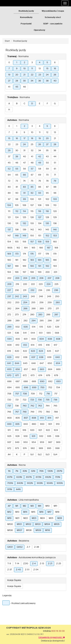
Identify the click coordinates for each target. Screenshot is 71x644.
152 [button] (47, 236)
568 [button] (57, 333)
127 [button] (40, 217)
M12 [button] (9, 512)
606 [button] (50, 339)
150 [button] (32, 236)
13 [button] (40, 69)
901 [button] (50, 424)
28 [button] (17, 81)
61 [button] (55, 169)
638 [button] (41, 357)
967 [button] (50, 442)
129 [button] (55, 217)
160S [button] (10, 248)
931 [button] (34, 436)
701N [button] (58, 477)
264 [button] (17, 309)
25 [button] (32, 145)
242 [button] (17, 297)
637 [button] (33, 357)
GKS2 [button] (20, 547)
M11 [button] (55, 506)
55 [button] (17, 169)
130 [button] (9, 223)
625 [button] (49, 351)
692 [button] (50, 382)
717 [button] (56, 394)
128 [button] (47, 217)
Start (7, 41)
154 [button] (9, 242)
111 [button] (9, 211)
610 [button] (17, 345)
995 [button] (49, 448)
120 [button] (55, 211)
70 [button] (47, 175)
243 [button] (25, 297)
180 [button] (9, 260)
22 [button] (32, 75)
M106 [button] (10, 530)
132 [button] (24, 223)
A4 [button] (9, 455)
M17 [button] (49, 512)
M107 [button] (19, 530)
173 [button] (17, 254)
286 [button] (48, 315)
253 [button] (17, 303)
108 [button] (40, 205)
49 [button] (40, 163)
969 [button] (58, 442)
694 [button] (9, 388)
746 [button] (9, 412)
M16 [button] (41, 512)
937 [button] (9, 442)
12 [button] (47, 132)
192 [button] (47, 266)
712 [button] (41, 394)
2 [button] (24, 63)
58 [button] (40, 169)
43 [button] (47, 157)
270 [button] (50, 309)
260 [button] (58, 303)
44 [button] (55, 157)
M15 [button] (33, 512)
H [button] (9, 110)
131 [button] (17, 223)
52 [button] (9, 169)
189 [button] (24, 266)
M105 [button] (57, 524)
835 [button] (17, 424)
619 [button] (9, 351)
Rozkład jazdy (20, 41)
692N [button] (48, 477)
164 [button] (26, 248)
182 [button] (24, 260)
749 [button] (32, 412)
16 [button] (55, 69)
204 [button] (25, 278)
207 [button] (49, 278)
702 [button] (50, 388)
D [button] (32, 104)
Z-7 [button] (28, 547)
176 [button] (32, 254)
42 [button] (40, 157)
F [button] (47, 104)
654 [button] (58, 363)
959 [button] (42, 442)
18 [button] (32, 138)
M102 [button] (28, 524)
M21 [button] (17, 518)
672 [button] (25, 375)
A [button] (9, 104)
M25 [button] (51, 518)
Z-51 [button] (27, 570)
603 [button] (34, 339)
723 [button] (32, 400)
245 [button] (33, 297)
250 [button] (57, 297)
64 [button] (9, 175)
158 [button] (40, 242)
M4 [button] (40, 506)
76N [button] (41, 471)
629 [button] (9, 357)
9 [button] (17, 69)
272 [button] (9, 315)
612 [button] (25, 345)
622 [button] (25, 351)
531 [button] (9, 333)
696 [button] (26, 388)
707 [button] (17, 394)
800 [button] (9, 418)
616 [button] (48, 345)
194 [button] (9, 272)
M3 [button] (32, 506)
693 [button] (58, 382)
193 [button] (55, 266)
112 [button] (17, 211)
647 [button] (42, 363)
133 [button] (32, 223)
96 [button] (55, 193)
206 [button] (41, 278)
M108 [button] (29, 530)
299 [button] (9, 327)
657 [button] (26, 369)
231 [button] (25, 290)
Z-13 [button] (42, 564)
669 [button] (58, 369)
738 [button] (17, 406)
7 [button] (9, 69)
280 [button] (32, 315)
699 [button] (34, 388)
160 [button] (55, 242)
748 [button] (25, 412)
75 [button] (32, 181)
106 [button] (24, 205)
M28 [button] (60, 518)
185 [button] (47, 260)
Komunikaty (26, 17)
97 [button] (9, 199)
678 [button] (56, 375)
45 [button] (17, 87)
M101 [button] (19, 524)
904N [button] (50, 483)
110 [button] (55, 205)
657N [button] (29, 477)
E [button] (40, 104)
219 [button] (17, 284)
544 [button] (33, 333)
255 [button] (33, 303)
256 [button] (41, 303)
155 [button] (17, 242)
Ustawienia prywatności (52, 637)
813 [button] (42, 418)
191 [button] (40, 266)
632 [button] (17, 357)
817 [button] (57, 418)
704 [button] (58, 388)
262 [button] (9, 309)
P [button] (24, 455)
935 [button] (49, 436)
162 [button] (18, 248)
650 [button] (50, 363)
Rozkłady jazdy (26, 11)
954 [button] (34, 442)
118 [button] (47, 211)
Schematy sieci (53, 17)
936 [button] (57, 436)
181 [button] (17, 260)
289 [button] (17, 321)
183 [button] (32, 260)
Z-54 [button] (36, 570)
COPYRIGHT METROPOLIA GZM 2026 (29, 628)
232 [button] (32, 290)
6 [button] (55, 63)
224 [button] (49, 284)
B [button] (17, 104)
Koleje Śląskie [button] (14, 586)
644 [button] (17, 363)
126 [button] (32, 217)
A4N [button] (18, 489)
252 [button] (9, 303)
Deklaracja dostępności (53, 641)
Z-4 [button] (34, 564)
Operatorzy (39, 30)
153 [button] (55, 236)
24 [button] (47, 75)
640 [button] (58, 357)
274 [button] (24, 315)
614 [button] (33, 345)
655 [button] (9, 369)
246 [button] (41, 297)
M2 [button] (24, 506)
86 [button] (40, 187)
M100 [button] (10, 524)
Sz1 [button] (32, 455)
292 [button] (25, 321)
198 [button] (32, 272)
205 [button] (33, 278)
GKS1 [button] (10, 547)
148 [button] (17, 236)
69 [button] (40, 175)
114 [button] (24, 211)
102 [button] (47, 199)
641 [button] (9, 363)
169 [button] (9, 254)
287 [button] (56, 315)
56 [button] (24, 169)
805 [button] (18, 418)
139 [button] (24, 230)
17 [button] (24, 138)
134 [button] (40, 223)
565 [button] (49, 333)
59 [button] (47, 169)
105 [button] (17, 205)
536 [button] (17, 333)
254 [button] (25, 303)
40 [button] (55, 81)
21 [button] (24, 75)
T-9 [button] (9, 564)
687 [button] (18, 382)
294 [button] (34, 321)
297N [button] (59, 471)
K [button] (17, 455)
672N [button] (39, 477)
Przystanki (26, 24)
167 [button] (49, 248)
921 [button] (40, 430)
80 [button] (9, 187)
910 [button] (58, 424)
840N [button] (20, 483)
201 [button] (55, 272)
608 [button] (58, 339)
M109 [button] (38, 530)
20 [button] (17, 75)
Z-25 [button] (59, 564)
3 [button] (32, 63)
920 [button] (32, 430)
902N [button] (30, 483)
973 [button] (17, 448)
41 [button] (9, 87)
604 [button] (42, 339)
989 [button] (41, 448)
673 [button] (33, 375)
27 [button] (9, 81)
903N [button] (40, 483)
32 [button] (32, 151)
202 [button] (9, 278)
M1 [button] (17, 506)
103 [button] (55, 199)
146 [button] (55, 230)
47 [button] (24, 163)
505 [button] (26, 327)
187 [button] (9, 266)
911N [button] (10, 489)
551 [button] (41, 333)
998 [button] (57, 448)
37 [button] (9, 157)
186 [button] (55, 260)
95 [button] (47, 193)
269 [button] (42, 309)
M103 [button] (38, 524)
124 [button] (17, 217)
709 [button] (33, 394)
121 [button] (9, 217)
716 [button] (48, 394)
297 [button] (58, 321)
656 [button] (18, 369)
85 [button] (32, 187)
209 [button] (9, 284)
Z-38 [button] (37, 547)
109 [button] (47, 205)
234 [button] (40, 290)
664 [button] (50, 369)
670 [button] (9, 375)
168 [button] (56, 248)
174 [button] (24, 254)
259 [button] (50, 303)
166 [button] (41, 248)
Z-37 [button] (10, 570)
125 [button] (24, 217)
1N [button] (9, 471)
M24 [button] (42, 518)
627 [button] (57, 351)
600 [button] (18, 339)
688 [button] (26, 382)
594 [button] (9, 339)
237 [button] (9, 297)
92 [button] (32, 193)
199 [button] (40, 272)
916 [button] (24, 430)
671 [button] (17, 375)
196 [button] (17, 272)
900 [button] (42, 424)
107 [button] (32, 205)
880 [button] (34, 424)
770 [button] (40, 412)
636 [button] (25, 357)
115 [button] (32, 211)
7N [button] (17, 471)
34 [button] (32, 81)
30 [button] (24, 81)
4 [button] (40, 63)
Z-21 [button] (50, 564)
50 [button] (47, 163)
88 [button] (55, 187)
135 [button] (47, 223)
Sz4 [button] (55, 455)
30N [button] (25, 471)
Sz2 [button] (40, 455)
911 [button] (9, 430)
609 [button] (9, 345)
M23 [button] (34, 518)
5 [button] (47, 63)
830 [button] (9, 424)
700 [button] (42, 388)
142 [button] (32, 230)
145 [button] (47, 230)
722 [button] (25, 400)
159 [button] (47, 242)
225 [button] (56, 284)
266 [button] (25, 309)
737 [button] (9, 406)
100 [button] (32, 199)
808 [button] (34, 418)
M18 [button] (57, 512)
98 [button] (17, 199)
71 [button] (55, 175)
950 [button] (25, 442)
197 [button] (24, 272)
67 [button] (32, 175)
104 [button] (9, 205)
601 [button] (26, 339)
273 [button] (17, 315)
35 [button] (47, 151)
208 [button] (57, 278)
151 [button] (40, 236)
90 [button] (17, 193)
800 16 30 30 (58, 631)
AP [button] (9, 506)
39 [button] (17, 157)
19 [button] (9, 75)
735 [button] (48, 400)
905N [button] (60, 483)
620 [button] (17, 351)
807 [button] (26, 418)
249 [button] (49, 297)
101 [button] (40, 199)
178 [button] (47, 254)
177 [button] (40, 254)
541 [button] (25, 333)
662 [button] (34, 369)
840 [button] (26, 424)
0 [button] (9, 63)
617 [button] (56, 345)
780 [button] (48, 412)
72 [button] (9, 181)
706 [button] (9, 394)
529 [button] (57, 327)
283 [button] (40, 315)
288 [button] (9, 321)
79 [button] (55, 181)
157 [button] (32, 242)
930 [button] (26, 436)
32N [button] (33, 471)
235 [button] (48, 290)
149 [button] (24, 236)
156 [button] (24, 242)
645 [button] (25, 363)
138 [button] (17, 230)
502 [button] (17, 327)
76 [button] (40, 181)
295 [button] (42, 321)
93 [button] (40, 193)
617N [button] (10, 477)
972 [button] (9, 448)
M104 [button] (47, 524)
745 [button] (55, 406)
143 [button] (40, 230)
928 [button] (17, 436)
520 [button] (49, 327)
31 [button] (24, 151)
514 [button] (34, 327)
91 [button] (24, 193)
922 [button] (48, 430)
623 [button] (33, 351)
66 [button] (24, 175)
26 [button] (55, 75)
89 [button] (9, 193)
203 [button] (17, 278)
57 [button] (32, 169)
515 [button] (41, 327)
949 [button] (17, 442)
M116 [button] (48, 530)
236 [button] (56, 290)
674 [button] (40, 375)
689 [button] (34, 382)
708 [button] (25, 394)
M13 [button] (17, 512)
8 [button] (17, 132)
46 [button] (24, 87)
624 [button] (41, 351)
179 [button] (55, 254)
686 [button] (9, 382)
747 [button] (17, 412)
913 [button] (17, 430)
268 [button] (34, 309)
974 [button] (25, 448)
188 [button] (17, 266)
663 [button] (42, 369)
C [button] (24, 104)
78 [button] (47, 181)
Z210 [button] (26, 564)
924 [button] (56, 430)
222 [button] (33, 284)
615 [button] (40, 345)
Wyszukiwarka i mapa (53, 11)
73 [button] (17, 181)
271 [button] (57, 309)
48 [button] (32, 163)
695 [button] (18, 388)
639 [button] (49, 357)
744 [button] (48, 406)
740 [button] (25, 406)
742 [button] (32, 406)
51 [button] (55, 163)
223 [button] (41, 284)
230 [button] (17, 290)
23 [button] (40, 75)
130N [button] (50, 471)
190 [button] (32, 266)
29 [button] (9, 151)
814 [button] (49, 418)
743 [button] (40, 406)
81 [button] (17, 187)
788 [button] (56, 412)
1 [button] (17, 63)
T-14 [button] (17, 564)
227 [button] (9, 290)
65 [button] (17, 175)
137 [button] (9, 230)
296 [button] (50, 321)
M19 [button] (9, 518)
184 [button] (40, 260)
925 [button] (9, 436)
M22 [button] (26, 518)
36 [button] (40, 81)
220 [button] (25, 284)
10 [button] (24, 69)
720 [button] (9, 400)
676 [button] (48, 375)
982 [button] (33, 448)
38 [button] (47, 81)
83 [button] (24, 187)
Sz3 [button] (47, 455)
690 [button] (42, 382)
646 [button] (34, 363)
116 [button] (40, 211)
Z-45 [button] (18, 570)
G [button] (55, 104)
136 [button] (55, 223)
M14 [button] (25, 512)
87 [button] (47, 187)
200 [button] (47, 272)
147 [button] (9, 236)
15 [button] (47, 69)
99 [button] (24, 199)
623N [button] (19, 477)
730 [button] (40, 400)
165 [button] (33, 248)
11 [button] (32, 69)
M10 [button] (47, 506)
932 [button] (41, 436)
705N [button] (10, 483)
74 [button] (24, 181)
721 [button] (17, 400)
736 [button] (55, 400)
